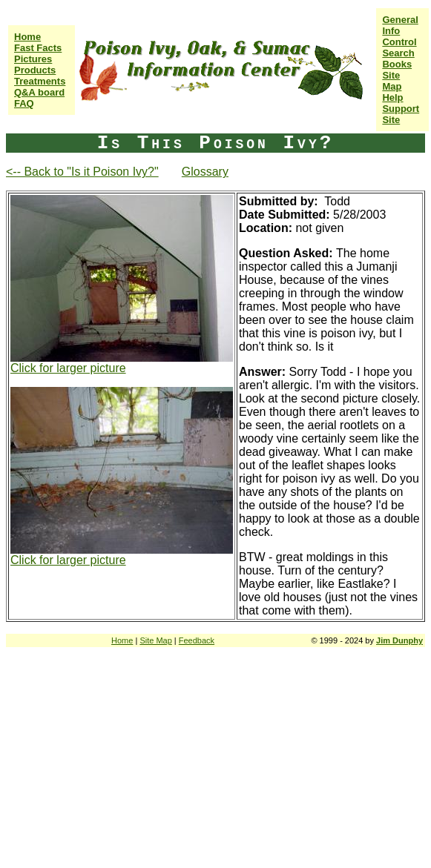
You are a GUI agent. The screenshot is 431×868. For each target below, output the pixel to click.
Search (398, 53)
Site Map (392, 81)
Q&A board (39, 92)
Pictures (33, 59)
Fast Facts (38, 48)
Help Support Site (401, 109)
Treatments (40, 81)
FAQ (24, 103)
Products (35, 70)
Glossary (205, 172)
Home (27, 37)
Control (399, 42)
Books (397, 64)
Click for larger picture (68, 368)
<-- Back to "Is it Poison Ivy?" (82, 172)
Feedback (197, 640)
